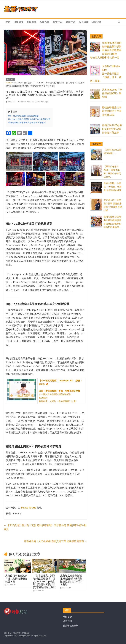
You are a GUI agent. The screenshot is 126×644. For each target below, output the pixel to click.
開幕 (47, 102)
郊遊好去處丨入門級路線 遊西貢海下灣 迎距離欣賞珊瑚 (55, 541)
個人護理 (84, 22)
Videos (96, 22)
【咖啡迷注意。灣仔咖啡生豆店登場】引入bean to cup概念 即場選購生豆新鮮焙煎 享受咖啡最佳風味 (45, 581)
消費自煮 (18, 22)
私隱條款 (67, 617)
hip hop (23, 102)
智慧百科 (44, 22)
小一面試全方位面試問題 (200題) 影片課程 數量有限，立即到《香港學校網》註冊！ (61, 391)
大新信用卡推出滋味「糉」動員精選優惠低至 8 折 (16, 578)
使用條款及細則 (71, 626)
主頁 (8, 22)
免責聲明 (67, 621)
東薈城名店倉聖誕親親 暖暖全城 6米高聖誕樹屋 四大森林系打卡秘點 (72, 580)
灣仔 (42, 102)
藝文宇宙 (58, 22)
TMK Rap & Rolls (33, 102)
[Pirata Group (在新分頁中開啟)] (29, 508)
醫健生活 (71, 22)
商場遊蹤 (31, 22)
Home (9, 83)
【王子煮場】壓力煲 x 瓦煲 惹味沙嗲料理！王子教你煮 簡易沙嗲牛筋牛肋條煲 (45, 527)
